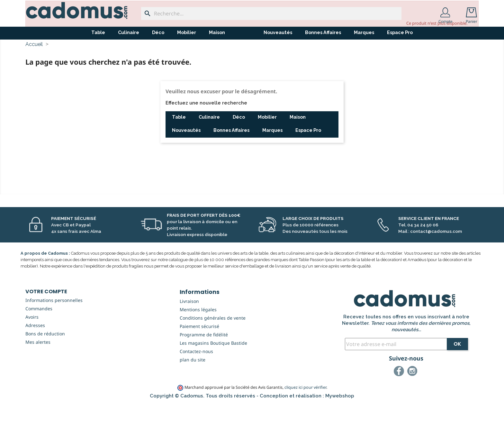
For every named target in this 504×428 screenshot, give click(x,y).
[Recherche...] (271, 14)
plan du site (193, 383)
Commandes (39, 332)
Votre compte (46, 315)
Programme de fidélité (204, 358)
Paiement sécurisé (199, 350)
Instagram (413, 396)
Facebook (400, 396)
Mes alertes (38, 366)
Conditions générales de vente (213, 342)
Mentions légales (198, 333)
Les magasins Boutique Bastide (213, 367)
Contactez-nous (196, 375)
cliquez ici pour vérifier (305, 411)
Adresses (35, 349)
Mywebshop (340, 420)
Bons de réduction (45, 357)
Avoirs (32, 341)
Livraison (189, 325)
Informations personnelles (54, 324)
